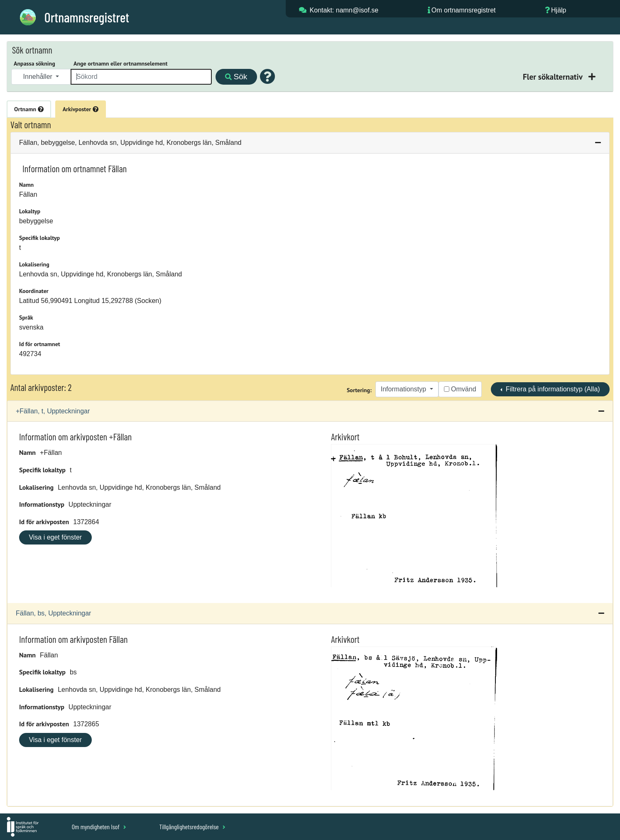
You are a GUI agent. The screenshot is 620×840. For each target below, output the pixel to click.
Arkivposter (81, 109)
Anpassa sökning (34, 63)
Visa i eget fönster (55, 537)
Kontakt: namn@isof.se (344, 10)
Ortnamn (29, 109)
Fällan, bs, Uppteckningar (53, 613)
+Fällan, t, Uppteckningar (53, 411)
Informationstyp (404, 389)
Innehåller (39, 77)
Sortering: (359, 390)
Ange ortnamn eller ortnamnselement (120, 63)
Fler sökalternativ (554, 77)
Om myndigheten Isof (99, 827)
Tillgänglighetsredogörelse (192, 827)
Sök (236, 77)
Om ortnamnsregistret (464, 10)
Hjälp (559, 10)
